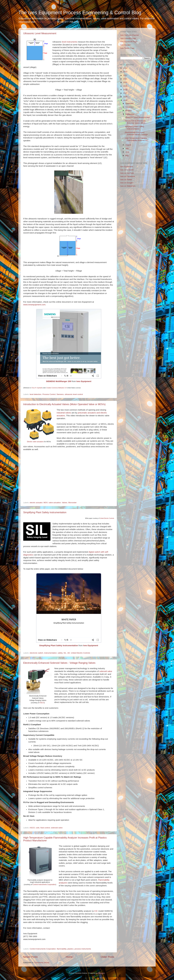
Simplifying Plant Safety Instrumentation (59, 646)
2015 (125, 100)
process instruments (83, 949)
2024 (125, 68)
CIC (96, 911)
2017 (125, 93)
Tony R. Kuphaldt (37, 388)
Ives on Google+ (127, 183)
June (127, 152)
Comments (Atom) (42, 963)
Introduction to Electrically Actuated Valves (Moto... (136, 122)
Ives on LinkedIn (127, 170)
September (130, 114)
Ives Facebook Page (129, 42)
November (130, 107)
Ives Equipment (84, 381)
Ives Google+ (126, 45)
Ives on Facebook (128, 176)
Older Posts (107, 957)
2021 (125, 79)
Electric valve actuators (35, 442)
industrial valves (64, 413)
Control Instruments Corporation (44, 885)
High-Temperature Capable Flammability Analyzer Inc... (137, 139)
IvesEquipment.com (46, 22)
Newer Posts (30, 957)
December (130, 103)
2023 (125, 72)
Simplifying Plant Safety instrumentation (45, 512)
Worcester (72, 503)
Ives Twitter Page (127, 48)
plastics (70, 949)
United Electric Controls (107, 518)
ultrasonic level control (74, 394)
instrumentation (50, 653)
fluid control (45, 828)
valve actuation (55, 503)
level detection (35, 394)
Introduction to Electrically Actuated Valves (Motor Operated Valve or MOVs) (64, 404)
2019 (125, 86)
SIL (65, 653)
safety (60, 653)
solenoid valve (106, 671)
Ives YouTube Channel (129, 35)
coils (38, 828)
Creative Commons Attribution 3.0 (56, 388)
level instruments (70, 42)
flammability (62, 949)
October (129, 110)
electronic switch (36, 653)
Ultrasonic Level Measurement (40, 33)
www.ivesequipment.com (34, 305)
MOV (46, 503)
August (128, 145)
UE (69, 653)
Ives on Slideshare (128, 186)
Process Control (49, 394)
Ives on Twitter (126, 180)
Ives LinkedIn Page (128, 38)
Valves (65, 503)
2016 (125, 97)
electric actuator (36, 503)
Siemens (60, 394)
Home (69, 957)
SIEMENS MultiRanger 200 (59, 381)
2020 (125, 82)
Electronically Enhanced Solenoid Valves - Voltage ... (137, 133)
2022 (125, 75)
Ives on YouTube (127, 173)
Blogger (102, 973)
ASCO (42, 703)
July (127, 148)
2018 (125, 90)
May (127, 156)
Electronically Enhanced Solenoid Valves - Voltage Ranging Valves (59, 663)
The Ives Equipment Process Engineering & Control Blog (80, 13)
